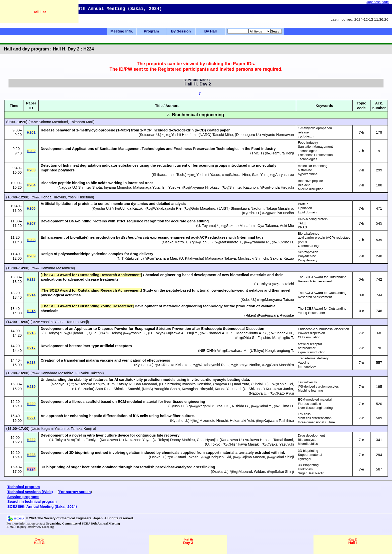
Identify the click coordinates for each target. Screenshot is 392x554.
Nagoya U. (67, 187)
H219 (31, 387)
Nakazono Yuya (137, 440)
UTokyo (257, 351)
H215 (31, 311)
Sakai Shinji (284, 457)
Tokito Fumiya (86, 440)
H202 (31, 151)
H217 (31, 348)
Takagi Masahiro (280, 208)
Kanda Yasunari (228, 389)
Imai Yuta (242, 384)
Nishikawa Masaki (245, 444)
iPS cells (304, 414)
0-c (361, 311)
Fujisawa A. (175, 333)
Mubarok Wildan (252, 472)
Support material (310, 455)
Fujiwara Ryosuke (279, 315)
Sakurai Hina (239, 175)
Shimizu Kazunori (243, 187)
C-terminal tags (309, 246)
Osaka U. (158, 457)
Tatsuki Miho (223, 135)
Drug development (311, 435)
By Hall (210, 31)
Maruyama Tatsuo (279, 300)
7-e (361, 333)
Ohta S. (249, 338)
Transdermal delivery (313, 358)
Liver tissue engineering (315, 408)
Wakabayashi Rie (167, 208)
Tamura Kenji (283, 153)
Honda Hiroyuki (281, 187)
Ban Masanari (146, 384)
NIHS (147, 389)
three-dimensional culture (316, 422)
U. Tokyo (263, 284)
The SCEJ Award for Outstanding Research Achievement (322, 279)
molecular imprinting (313, 166)
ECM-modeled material (315, 399)
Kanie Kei (285, 384)
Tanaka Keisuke (175, 365)
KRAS (302, 227)
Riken (250, 315)
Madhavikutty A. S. (251, 333)
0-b (361, 279)
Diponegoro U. (248, 135)
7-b (361, 208)
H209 (31, 256)
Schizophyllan (308, 252)
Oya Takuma (268, 226)
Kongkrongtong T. (280, 351)
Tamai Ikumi (283, 440)
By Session (181, 31)
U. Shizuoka (170, 384)
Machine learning (310, 390)
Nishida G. (240, 406)
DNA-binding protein (313, 219)
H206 (31, 208)
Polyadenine (307, 256)
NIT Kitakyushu (130, 258)
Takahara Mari (82, 122)
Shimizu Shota (90, 187)
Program (151, 31)
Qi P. (93, 333)
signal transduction (312, 352)
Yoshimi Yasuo (208, 175)
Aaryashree (285, 175)
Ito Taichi (287, 284)
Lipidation (305, 208)
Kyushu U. (101, 208)
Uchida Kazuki (132, 208)
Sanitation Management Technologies (315, 149)
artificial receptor (310, 344)
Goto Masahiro (203, 208)
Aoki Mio (287, 226)
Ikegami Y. (206, 406)
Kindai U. (260, 384)
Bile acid (304, 185)
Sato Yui (259, 175)
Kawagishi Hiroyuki (197, 389)
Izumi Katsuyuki (120, 384)
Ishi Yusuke (171, 187)
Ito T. (290, 338)
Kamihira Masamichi (57, 268)
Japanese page (378, 2)
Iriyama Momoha (118, 187)
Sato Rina (103, 389)
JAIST (223, 208)
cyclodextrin (307, 136)
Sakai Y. (265, 406)
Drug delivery (308, 260)
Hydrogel (305, 459)
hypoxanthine (308, 174)
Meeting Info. (122, 31)
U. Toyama (206, 226)
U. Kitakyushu (191, 258)
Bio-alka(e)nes (309, 234)
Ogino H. (287, 242)
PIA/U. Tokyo (110, 333)
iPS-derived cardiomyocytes (318, 386)
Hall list (39, 12)
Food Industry (308, 143)
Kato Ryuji (286, 393)
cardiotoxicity (307, 382)
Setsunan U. (150, 135)
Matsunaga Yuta (146, 187)
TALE (302, 223)
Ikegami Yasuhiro (55, 429)
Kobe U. (248, 300)
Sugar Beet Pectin (311, 473)
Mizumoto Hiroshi (214, 421)
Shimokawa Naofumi (247, 208)
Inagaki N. (285, 333)
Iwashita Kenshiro (197, 384)
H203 (31, 170)
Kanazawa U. (112, 440)
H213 (31, 279)
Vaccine (304, 362)
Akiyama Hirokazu (205, 187)
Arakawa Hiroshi (258, 440)
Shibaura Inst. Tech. (169, 175)
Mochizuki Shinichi (253, 258)
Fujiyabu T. (78, 333)
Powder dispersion (312, 333)
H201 (31, 132)
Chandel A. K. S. (221, 333)
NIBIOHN (207, 351)
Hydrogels (305, 469)
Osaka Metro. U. (176, 242)
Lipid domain (307, 212)
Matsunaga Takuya (221, 258)
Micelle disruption (311, 189)
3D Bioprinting (308, 465)
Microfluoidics (308, 444)
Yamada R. (261, 242)
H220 (31, 404)
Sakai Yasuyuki (282, 444)
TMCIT (257, 153)
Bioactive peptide (310, 181)
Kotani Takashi (187, 457)
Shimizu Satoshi (127, 389)
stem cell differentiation (315, 418)
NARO (205, 135)
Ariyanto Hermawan (278, 135)
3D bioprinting (308, 451)
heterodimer (307, 348)
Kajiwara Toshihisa (279, 421)
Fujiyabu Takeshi (89, 373)
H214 (31, 295)
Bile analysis (307, 440)
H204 (31, 185)
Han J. (205, 242)
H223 (31, 455)
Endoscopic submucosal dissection (324, 329)
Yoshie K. (138, 333)
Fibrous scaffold (310, 404)
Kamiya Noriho (282, 213)
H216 (31, 333)
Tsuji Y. (192, 333)
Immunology (307, 366)
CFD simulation (309, 337)
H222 (31, 440)
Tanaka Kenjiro (93, 384)
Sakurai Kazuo (282, 258)
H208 (31, 240)
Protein (303, 204)
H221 (31, 418)
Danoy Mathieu (183, 440)
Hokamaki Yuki (242, 421)
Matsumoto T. (231, 242)
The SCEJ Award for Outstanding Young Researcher (322, 311)
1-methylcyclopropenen (315, 128)
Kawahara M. (237, 351)
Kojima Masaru (253, 457)
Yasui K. (223, 406)
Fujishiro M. (267, 338)
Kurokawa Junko (279, 389)
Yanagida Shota (167, 389)
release (303, 132)
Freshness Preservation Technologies (315, 157)
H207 (31, 223)
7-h (361, 132)
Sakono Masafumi (53, 122)
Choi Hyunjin (207, 440)
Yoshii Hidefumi (184, 135)
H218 (31, 363)
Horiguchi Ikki (220, 457)
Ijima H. (288, 406)
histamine (305, 170)
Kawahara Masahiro (57, 373)
